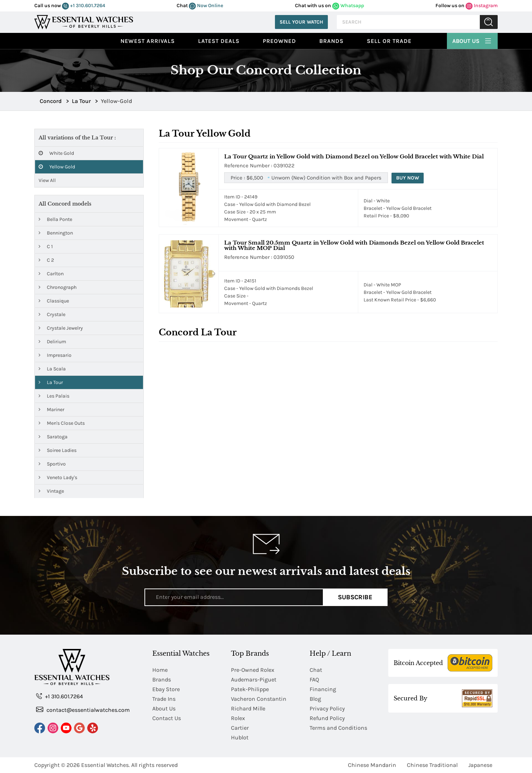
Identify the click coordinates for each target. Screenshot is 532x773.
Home (160, 670)
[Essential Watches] (84, 21)
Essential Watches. (105, 765)
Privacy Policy (327, 708)
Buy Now (408, 178)
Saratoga (53, 437)
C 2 (46, 260)
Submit (489, 22)
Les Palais (54, 396)
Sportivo (52, 464)
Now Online (206, 6)
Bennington (56, 233)
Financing (323, 689)
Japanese (480, 765)
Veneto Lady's (58, 477)
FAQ (314, 680)
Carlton (51, 274)
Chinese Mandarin (372, 765)
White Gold (56, 153)
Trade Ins (164, 699)
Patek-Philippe (250, 689)
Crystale (52, 314)
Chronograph (58, 287)
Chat (316, 670)
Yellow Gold (57, 167)
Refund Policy (327, 718)
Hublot (240, 737)
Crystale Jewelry (61, 328)
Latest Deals (219, 41)
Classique (54, 301)
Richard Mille (248, 708)
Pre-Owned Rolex (253, 670)
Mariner (51, 410)
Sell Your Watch (301, 22)
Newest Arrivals (148, 41)
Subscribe (355, 597)
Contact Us (167, 718)
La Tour (51, 382)
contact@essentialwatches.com (83, 710)
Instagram (482, 6)
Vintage (51, 491)
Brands (331, 41)
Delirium (52, 342)
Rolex (238, 718)
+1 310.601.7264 (83, 6)
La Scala (52, 369)
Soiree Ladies (58, 450)
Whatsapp (348, 6)
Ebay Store (166, 689)
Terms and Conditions (338, 728)
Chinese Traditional (432, 765)
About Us (472, 40)
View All (47, 180)
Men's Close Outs (62, 423)
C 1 (46, 247)
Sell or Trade (389, 41)
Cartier (240, 728)
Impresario (55, 355)
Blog (315, 699)
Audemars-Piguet (254, 680)
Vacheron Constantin (259, 699)
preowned (279, 41)
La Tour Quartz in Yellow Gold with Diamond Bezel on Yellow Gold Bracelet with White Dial (354, 156)
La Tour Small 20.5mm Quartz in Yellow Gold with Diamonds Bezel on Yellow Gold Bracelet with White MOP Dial (354, 245)
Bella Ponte (55, 219)
